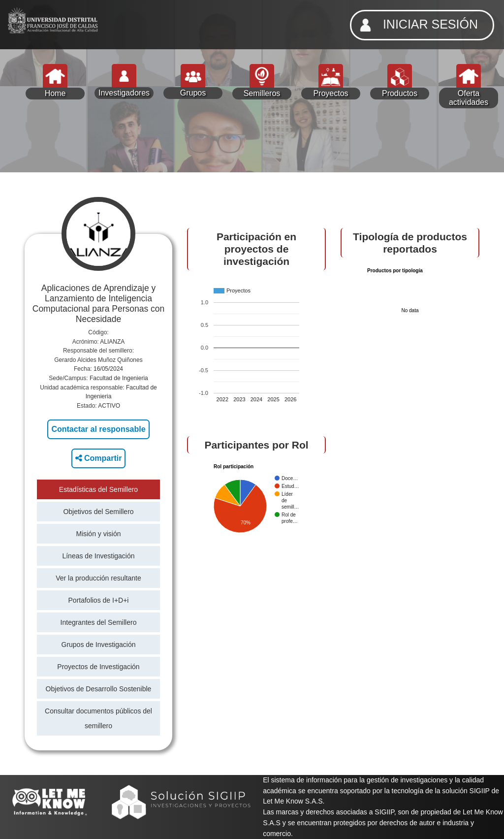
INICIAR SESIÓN (416, 25)
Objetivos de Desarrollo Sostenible (99, 689)
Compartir (99, 458)
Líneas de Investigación (98, 556)
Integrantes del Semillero (99, 622)
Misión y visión (98, 534)
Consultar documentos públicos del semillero (98, 718)
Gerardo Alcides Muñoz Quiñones (98, 360)
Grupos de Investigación (99, 645)
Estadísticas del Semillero (98, 489)
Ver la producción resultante (98, 578)
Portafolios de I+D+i (99, 600)
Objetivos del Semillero (98, 512)
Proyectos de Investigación (98, 667)
